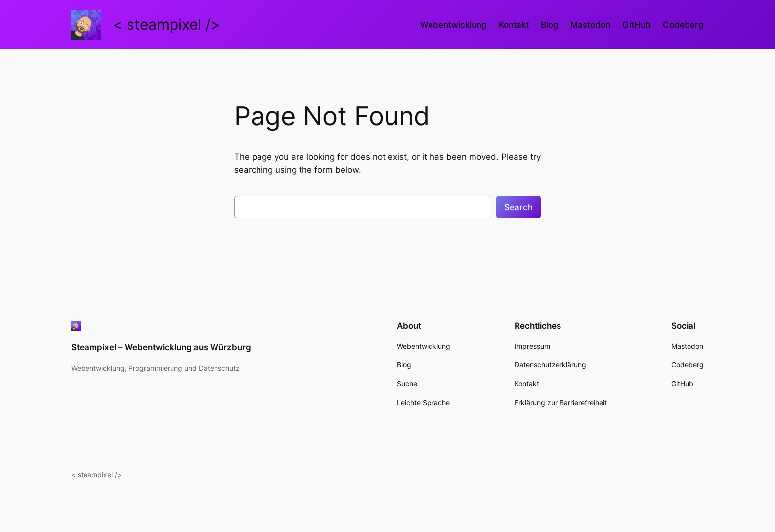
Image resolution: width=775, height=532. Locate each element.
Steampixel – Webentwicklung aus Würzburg (161, 347)
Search (518, 207)
